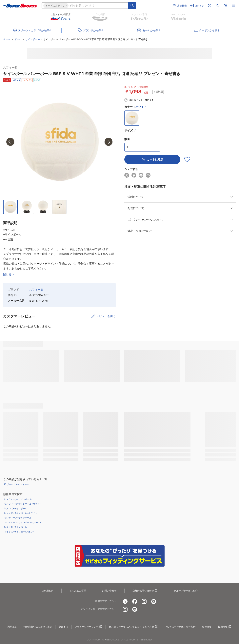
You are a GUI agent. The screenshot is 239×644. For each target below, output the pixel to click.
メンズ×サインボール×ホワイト (22, 513)
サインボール (32, 39)
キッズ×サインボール (17, 527)
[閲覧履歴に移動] (210, 6)
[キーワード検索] (132, 6)
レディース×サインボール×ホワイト (24, 522)
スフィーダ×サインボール (19, 499)
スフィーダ (10, 68)
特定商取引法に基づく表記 (38, 627)
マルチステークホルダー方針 (180, 627)
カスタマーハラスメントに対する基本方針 (133, 627)
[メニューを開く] (233, 6)
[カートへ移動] (226, 6)
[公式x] (125, 601)
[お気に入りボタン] (187, 159)
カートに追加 (152, 159)
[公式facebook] (135, 601)
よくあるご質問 (78, 591)
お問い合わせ (109, 591)
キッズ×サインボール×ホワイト (22, 532)
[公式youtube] (154, 601)
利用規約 (12, 627)
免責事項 (63, 627)
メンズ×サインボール (17, 509)
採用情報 (225, 627)
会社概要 (207, 627)
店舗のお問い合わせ (145, 591)
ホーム (7, 39)
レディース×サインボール (19, 518)
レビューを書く (106, 316)
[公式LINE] (135, 609)
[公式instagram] (144, 601)
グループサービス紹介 (186, 591)
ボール (18, 39)
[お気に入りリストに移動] (218, 6)
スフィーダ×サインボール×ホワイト (24, 504)
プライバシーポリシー (89, 627)
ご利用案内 (48, 591)
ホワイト (141, 107)
